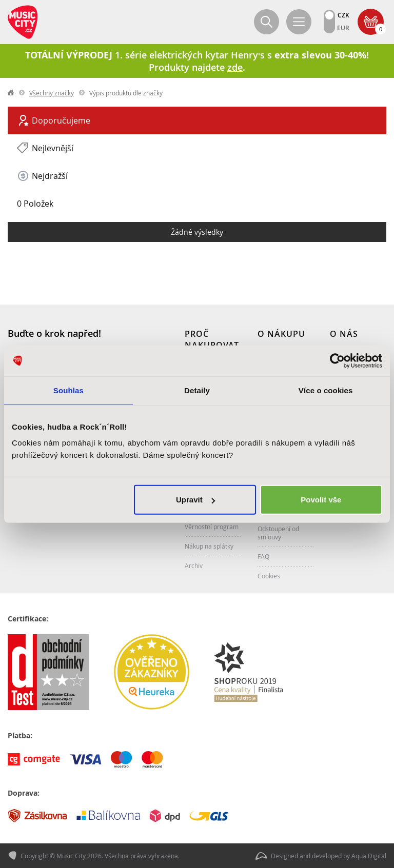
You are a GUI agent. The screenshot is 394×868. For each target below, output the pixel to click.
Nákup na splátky (209, 546)
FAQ (263, 556)
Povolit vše (321, 500)
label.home (11, 93)
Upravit (195, 500)
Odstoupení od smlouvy (278, 533)
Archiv (194, 566)
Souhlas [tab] (68, 390)
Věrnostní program (212, 527)
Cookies (269, 576)
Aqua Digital (369, 856)
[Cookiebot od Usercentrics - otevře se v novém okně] (337, 360)
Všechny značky (52, 93)
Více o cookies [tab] (326, 390)
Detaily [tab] (197, 390)
